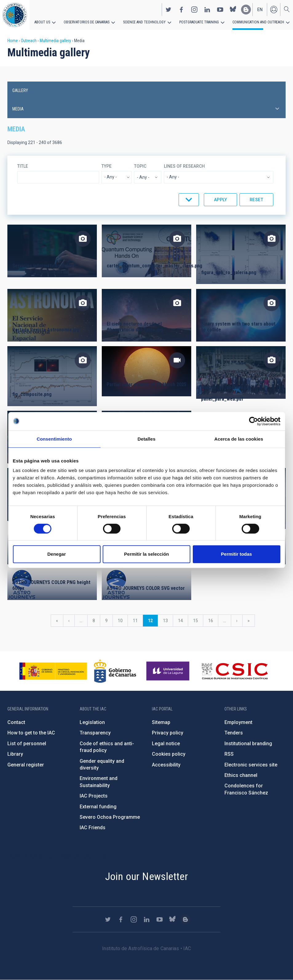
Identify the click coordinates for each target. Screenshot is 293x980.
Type (107, 166)
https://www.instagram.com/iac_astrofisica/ (194, 10)
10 (123, 621)
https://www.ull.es (169, 671)
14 (183, 621)
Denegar (57, 554)
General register (26, 765)
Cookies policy (169, 754)
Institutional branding (248, 744)
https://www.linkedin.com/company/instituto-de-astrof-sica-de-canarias (207, 10)
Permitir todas (237, 554)
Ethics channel (241, 775)
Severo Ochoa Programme (110, 817)
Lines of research (184, 166)
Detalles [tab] (146, 439)
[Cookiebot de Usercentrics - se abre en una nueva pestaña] (253, 421)
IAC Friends (93, 828)
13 (168, 621)
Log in (274, 10)
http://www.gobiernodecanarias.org (115, 671)
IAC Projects (94, 796)
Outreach (29, 41)
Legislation (92, 722)
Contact (16, 722)
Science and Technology (144, 22)
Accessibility (166, 765)
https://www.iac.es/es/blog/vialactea (246, 10)
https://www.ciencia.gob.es (53, 671)
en (260, 10)
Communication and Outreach (258, 22)
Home (13, 41)
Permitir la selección (147, 554)
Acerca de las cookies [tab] (239, 439)
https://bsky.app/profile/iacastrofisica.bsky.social (233, 10)
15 (198, 621)
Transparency (95, 733)
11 (138, 621)
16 (213, 621)
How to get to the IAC (31, 733)
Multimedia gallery (55, 41)
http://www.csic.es (234, 671)
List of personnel (27, 744)
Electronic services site (251, 765)
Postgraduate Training (199, 22)
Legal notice (166, 744)
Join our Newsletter (147, 876)
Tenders (234, 733)
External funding (98, 807)
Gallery (20, 90)
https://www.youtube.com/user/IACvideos (220, 10)
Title (23, 166)
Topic (140, 166)
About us (42, 22)
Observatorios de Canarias (87, 22)
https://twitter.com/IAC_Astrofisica (168, 10)
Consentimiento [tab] (54, 439)
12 (153, 622)
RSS (229, 754)
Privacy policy (168, 733)
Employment (238, 722)
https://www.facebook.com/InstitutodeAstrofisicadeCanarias (181, 10)
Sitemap (161, 722)
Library (15, 754)
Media (18, 109)
